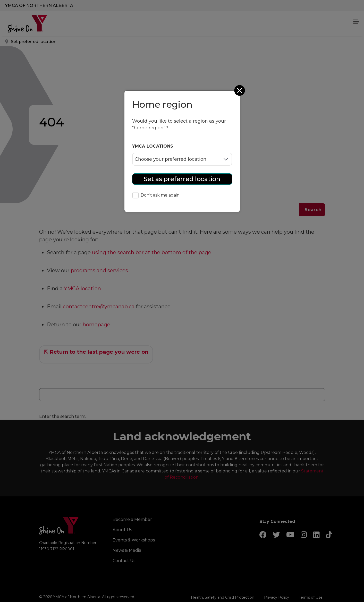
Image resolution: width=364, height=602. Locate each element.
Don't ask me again (156, 196)
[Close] (240, 90)
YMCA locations (153, 146)
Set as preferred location (182, 179)
